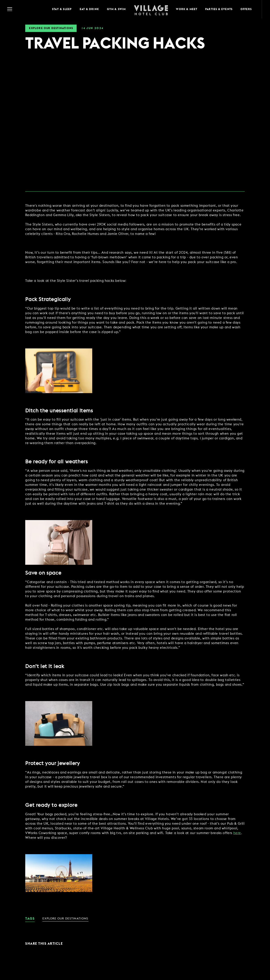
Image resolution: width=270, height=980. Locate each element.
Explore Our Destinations (51, 28)
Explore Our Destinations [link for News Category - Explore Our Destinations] (65, 919)
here (237, 833)
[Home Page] (151, 9)
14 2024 (93, 28)
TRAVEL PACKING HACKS (115, 44)
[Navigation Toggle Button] (25, 9)
